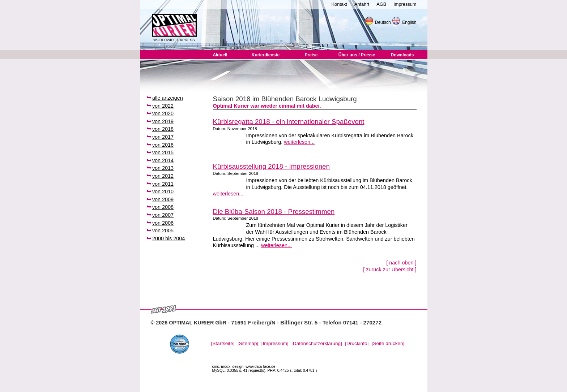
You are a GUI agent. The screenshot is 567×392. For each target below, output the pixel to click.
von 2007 (163, 215)
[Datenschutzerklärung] (317, 343)
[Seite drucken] (388, 343)
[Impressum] (275, 343)
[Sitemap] (248, 343)
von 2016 (163, 145)
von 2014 (163, 160)
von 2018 (163, 129)
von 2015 (163, 152)
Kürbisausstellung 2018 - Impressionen (271, 166)
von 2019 (163, 121)
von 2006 (163, 223)
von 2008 (163, 207)
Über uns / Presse (357, 55)
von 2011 (163, 184)
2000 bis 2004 (169, 238)
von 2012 (163, 176)
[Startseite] (223, 343)
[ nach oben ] (401, 263)
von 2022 (163, 106)
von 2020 (163, 113)
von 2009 (163, 199)
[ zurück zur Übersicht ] (390, 270)
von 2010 (163, 191)
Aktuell (220, 55)
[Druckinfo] (357, 343)
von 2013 (163, 168)
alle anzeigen (168, 98)
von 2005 (163, 231)
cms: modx (221, 367)
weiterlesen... (299, 142)
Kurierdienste (266, 55)
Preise (311, 55)
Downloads (402, 55)
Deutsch (383, 22)
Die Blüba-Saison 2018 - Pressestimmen (274, 212)
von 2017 (163, 137)
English (409, 22)
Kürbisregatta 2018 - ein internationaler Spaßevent (289, 122)
